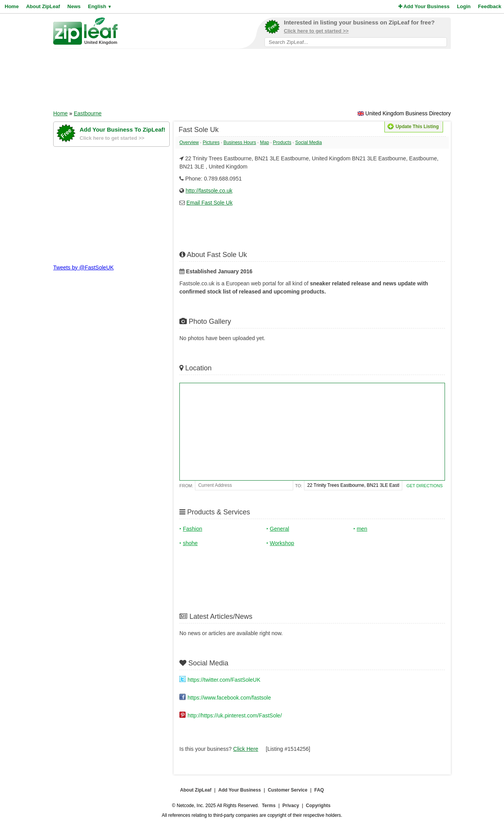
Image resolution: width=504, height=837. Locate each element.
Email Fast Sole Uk (209, 203)
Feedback (490, 6)
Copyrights (318, 806)
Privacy (291, 806)
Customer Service (288, 790)
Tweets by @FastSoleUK (83, 267)
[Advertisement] (252, 82)
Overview (189, 142)
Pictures (211, 142)
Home (12, 6)
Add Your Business (424, 6)
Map (264, 142)
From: (186, 486)
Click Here (246, 749)
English (100, 6)
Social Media (308, 142)
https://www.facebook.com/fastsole (229, 698)
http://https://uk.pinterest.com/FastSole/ (235, 715)
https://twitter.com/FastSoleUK (224, 680)
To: (299, 486)
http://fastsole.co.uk (209, 191)
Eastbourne (88, 113)
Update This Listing (413, 127)
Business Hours (240, 142)
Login (464, 6)
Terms (269, 806)
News (74, 6)
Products (282, 142)
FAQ (319, 790)
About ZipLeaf (43, 6)
